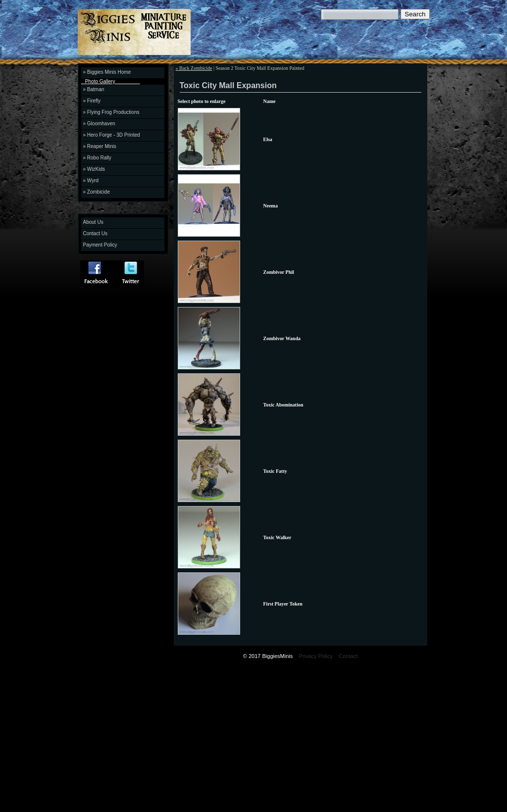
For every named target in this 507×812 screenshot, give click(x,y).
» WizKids (94, 169)
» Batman (94, 89)
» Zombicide (97, 192)
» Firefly (92, 101)
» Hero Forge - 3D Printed (112, 135)
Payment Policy (100, 245)
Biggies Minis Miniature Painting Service (165, 34)
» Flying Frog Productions (111, 112)
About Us (93, 222)
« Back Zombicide (194, 68)
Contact (348, 656)
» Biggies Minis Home (107, 72)
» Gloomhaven (99, 124)
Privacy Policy (316, 656)
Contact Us (95, 233)
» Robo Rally (97, 158)
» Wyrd (91, 180)
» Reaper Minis (100, 146)
